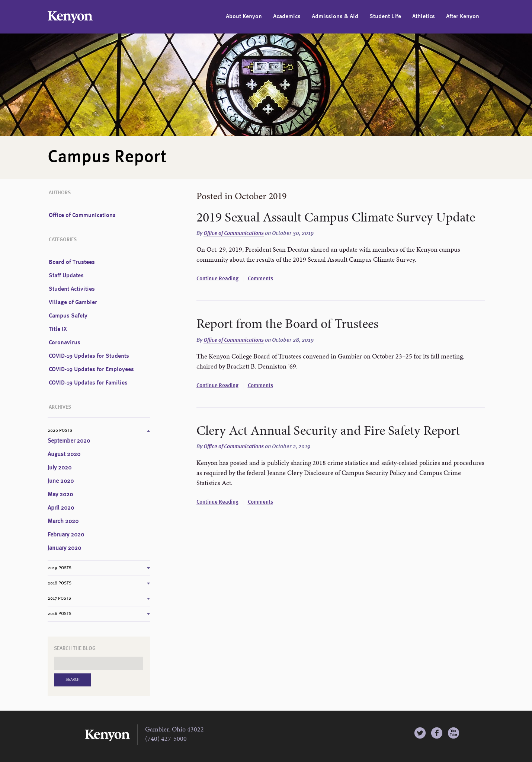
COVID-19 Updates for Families (88, 383)
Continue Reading (217, 279)
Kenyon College (70, 17)
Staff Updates (66, 276)
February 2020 (66, 535)
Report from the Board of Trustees (287, 323)
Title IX (58, 329)
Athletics (424, 17)
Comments (260, 279)
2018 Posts (60, 583)
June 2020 (61, 481)
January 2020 (64, 548)
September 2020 (69, 441)
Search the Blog (75, 648)
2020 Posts (60, 431)
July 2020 (60, 468)
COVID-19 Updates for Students (89, 356)
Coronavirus (65, 343)
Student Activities (72, 289)
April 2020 (61, 508)
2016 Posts (60, 614)
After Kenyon (463, 17)
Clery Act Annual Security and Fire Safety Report (328, 430)
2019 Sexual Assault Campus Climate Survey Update (336, 217)
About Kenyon (244, 17)
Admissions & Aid (335, 17)
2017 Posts (59, 599)
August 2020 (64, 455)
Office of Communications (234, 234)
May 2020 (60, 495)
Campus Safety (68, 316)
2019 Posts (60, 568)
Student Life (385, 17)
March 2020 (63, 522)
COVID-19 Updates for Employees (91, 370)
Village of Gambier (73, 303)
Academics (287, 17)
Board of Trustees (72, 262)
